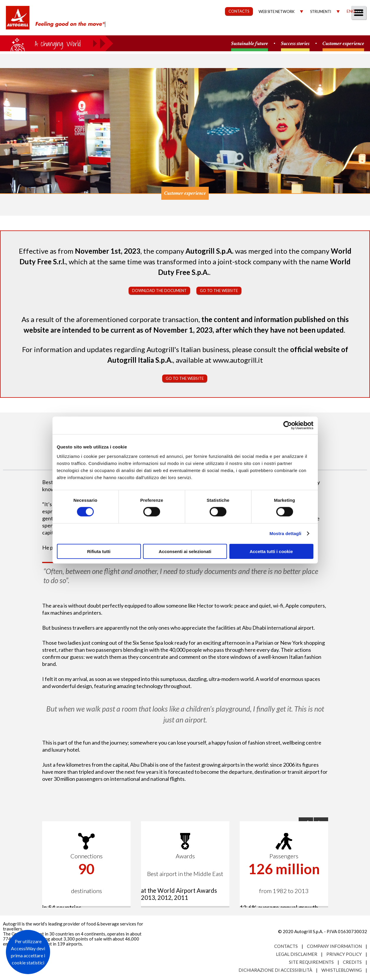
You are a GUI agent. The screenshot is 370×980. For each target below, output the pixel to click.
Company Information (334, 946)
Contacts (286, 946)
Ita (360, 11)
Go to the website (219, 291)
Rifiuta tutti (99, 551)
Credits (352, 962)
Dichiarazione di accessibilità (275, 970)
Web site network (277, 12)
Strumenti (321, 12)
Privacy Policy (344, 954)
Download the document (159, 291)
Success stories (295, 44)
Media (329, 28)
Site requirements (311, 962)
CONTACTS (239, 11)
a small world (57, 43)
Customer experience (343, 44)
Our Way (175, 28)
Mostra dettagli (285, 533)
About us (141, 28)
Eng (351, 11)
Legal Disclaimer (297, 954)
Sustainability (214, 28)
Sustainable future (250, 44)
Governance (260, 28)
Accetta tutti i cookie (271, 551)
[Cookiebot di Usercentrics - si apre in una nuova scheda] (288, 425)
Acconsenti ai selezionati (185, 551)
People (356, 28)
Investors (299, 28)
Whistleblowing (342, 970)
